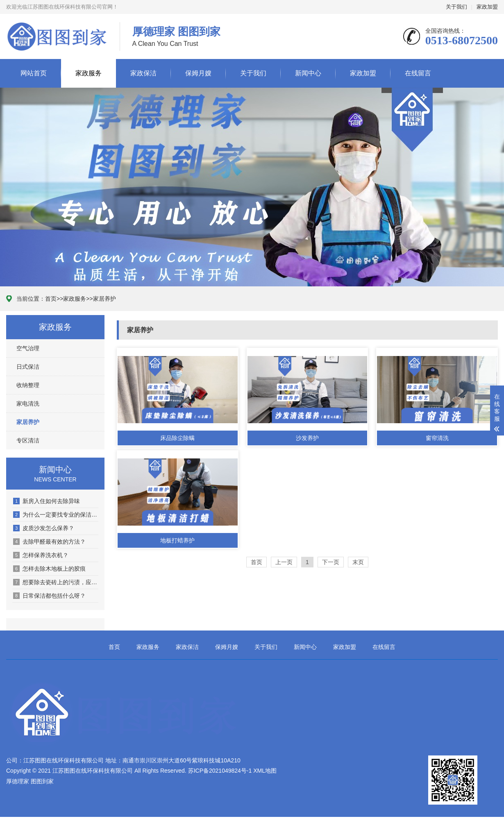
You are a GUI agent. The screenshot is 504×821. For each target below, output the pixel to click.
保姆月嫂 (198, 73)
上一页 (284, 562)
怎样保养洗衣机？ (41, 555)
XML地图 (265, 771)
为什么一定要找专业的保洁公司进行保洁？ (56, 515)
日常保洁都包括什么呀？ (49, 596)
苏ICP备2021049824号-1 (220, 771)
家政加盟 (487, 7)
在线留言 (418, 73)
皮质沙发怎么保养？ (44, 528)
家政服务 (89, 73)
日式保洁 (28, 367)
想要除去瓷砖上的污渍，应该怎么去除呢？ (56, 582)
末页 (358, 562)
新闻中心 (308, 73)
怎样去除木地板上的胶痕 (49, 569)
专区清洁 (28, 440)
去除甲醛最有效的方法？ (49, 542)
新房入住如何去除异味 (47, 501)
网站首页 (34, 73)
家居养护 (104, 299)
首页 (51, 299)
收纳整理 (28, 385)
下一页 (331, 562)
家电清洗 (28, 404)
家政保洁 (143, 73)
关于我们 (456, 7)
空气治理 (28, 348)
